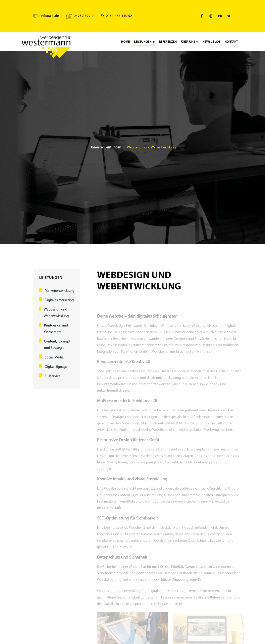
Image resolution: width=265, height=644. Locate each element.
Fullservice (53, 380)
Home (125, 41)
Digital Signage (56, 371)
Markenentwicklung (60, 295)
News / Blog (211, 41)
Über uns (188, 41)
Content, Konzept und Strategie (57, 349)
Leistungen (143, 41)
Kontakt (231, 41)
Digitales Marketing (59, 304)
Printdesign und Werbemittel (56, 333)
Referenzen (168, 41)
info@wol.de (50, 16)
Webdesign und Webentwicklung (56, 317)
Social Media (54, 361)
